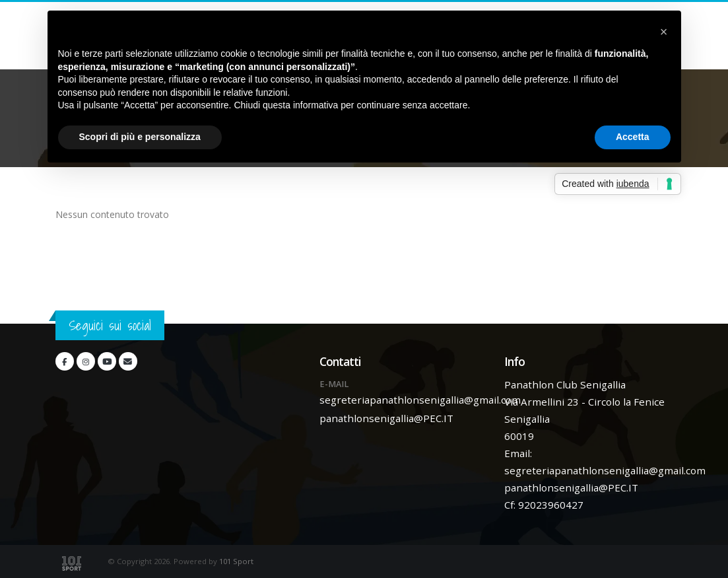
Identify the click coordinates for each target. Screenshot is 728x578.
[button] (664, 32)
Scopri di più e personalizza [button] (140, 137)
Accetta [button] (633, 137)
